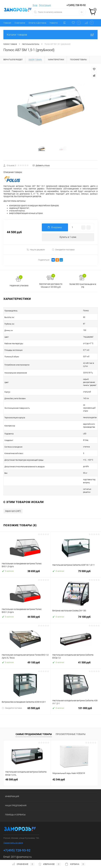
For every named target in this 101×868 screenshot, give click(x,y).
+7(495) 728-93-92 (76, 5)
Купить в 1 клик (68, 241)
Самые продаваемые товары (34, 717)
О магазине (20, 23)
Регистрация (45, 5)
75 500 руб (76, 555)
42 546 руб (59, 762)
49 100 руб (25, 647)
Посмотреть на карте (13, 825)
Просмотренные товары (71, 717)
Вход (35, 5)
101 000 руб (76, 692)
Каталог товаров (50, 35)
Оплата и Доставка (37, 23)
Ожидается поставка (63, 253)
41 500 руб (76, 647)
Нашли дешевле (36, 253)
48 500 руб (12, 762)
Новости (54, 23)
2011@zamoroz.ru (21, 839)
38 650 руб (25, 555)
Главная (7, 23)
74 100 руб (76, 601)
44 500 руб (25, 601)
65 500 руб (25, 692)
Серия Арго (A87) (13, 494)
